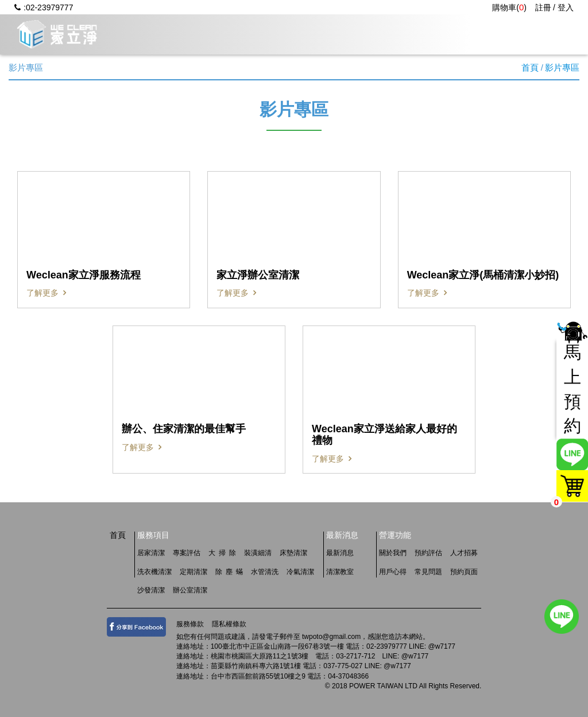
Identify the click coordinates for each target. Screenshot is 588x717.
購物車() (509, 7)
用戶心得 (399, 34)
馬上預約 (572, 389)
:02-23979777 (44, 7)
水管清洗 (265, 572)
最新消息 (330, 34)
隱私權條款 (229, 624)
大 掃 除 (222, 553)
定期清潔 (194, 572)
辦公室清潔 (190, 590)
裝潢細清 (258, 553)
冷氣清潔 (300, 572)
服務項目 (261, 34)
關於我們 (192, 34)
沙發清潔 (151, 590)
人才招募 (536, 34)
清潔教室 (340, 572)
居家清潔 (151, 553)
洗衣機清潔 (154, 572)
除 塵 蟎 (229, 572)
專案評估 (187, 553)
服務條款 (190, 624)
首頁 (530, 67)
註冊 (543, 7)
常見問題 (467, 34)
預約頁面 (464, 572)
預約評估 (428, 553)
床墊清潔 (293, 553)
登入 (566, 7)
